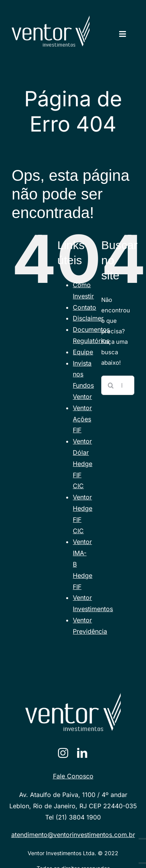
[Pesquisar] (111, 385)
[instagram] (64, 753)
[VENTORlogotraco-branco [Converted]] (73, 696)
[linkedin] (83, 753)
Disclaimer (88, 318)
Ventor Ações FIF (82, 419)
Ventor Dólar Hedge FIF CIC (83, 463)
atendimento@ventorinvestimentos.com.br (73, 835)
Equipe (83, 352)
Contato (84, 307)
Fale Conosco (73, 776)
